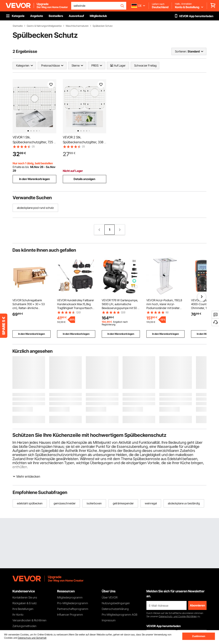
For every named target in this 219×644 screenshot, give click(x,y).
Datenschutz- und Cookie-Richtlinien (178, 616)
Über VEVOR (110, 597)
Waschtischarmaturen (77, 26)
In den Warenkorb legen (34, 179)
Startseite (18, 26)
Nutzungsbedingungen (116, 603)
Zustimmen (199, 636)
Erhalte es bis (21, 167)
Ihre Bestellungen (23, 609)
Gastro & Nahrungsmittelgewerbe (44, 26)
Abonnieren (197, 605)
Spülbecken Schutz (103, 26)
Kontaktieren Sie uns (25, 597)
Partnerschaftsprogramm (73, 609)
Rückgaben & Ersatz (25, 603)
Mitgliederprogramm (70, 597)
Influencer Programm (70, 615)
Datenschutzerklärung (115, 609)
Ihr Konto (18, 615)
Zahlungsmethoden (24, 626)
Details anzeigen (84, 179)
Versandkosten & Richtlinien (29, 620)
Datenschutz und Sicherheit (32, 638)
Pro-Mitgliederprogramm (73, 603)
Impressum (109, 620)
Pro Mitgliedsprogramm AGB (119, 615)
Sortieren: (181, 51)
